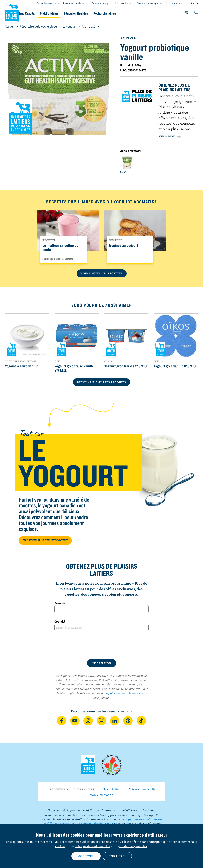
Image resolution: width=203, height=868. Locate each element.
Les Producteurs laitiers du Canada (12, 12)
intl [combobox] (193, 3)
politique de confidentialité (126, 693)
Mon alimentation (101, 795)
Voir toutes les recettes (102, 273)
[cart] (187, 13)
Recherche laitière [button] (128, 13)
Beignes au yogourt (124, 245)
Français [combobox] (176, 3)
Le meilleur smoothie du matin (60, 248)
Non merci (117, 856)
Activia (128, 38)
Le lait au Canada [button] (39, 13)
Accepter (86, 856)
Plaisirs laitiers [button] (67, 13)
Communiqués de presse (149, 3)
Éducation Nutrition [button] (96, 13)
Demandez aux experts (48, 3)
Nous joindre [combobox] (122, 3)
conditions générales (133, 846)
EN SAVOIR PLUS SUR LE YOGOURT (45, 540)
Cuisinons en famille (142, 789)
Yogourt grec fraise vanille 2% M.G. (74, 368)
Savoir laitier (111, 789)
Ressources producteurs (75, 3)
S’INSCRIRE (170, 136)
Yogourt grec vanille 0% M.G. (175, 366)
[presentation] (102, 645)
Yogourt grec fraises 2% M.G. (126, 366)
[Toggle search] (196, 13)
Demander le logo (101, 3)
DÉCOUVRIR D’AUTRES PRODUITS (101, 382)
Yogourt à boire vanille (21, 366)
